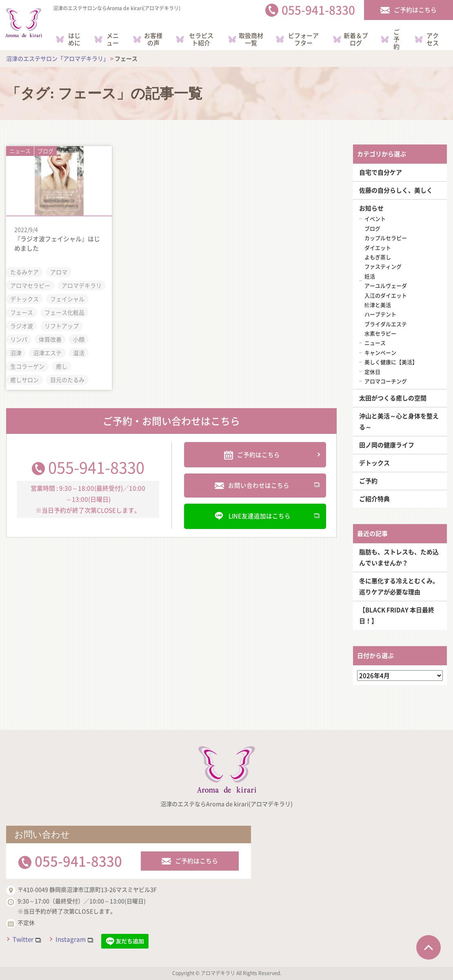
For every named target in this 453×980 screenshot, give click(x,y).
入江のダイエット (386, 295)
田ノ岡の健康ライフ (387, 445)
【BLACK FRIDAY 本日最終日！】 (397, 615)
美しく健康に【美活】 (391, 362)
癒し (62, 365)
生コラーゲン (27, 365)
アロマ (59, 271)
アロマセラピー (30, 284)
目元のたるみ (67, 379)
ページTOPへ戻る (429, 947)
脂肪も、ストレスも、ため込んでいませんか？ (399, 557)
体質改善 (50, 338)
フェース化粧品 (64, 311)
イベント (375, 219)
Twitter (23, 939)
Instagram (71, 939)
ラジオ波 (22, 325)
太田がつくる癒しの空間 (393, 398)
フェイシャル (67, 298)
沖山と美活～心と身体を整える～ (399, 421)
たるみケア (24, 271)
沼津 (16, 352)
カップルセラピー (386, 238)
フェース (22, 311)
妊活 (370, 276)
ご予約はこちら (197, 861)
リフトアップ (62, 325)
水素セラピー (380, 333)
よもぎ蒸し (378, 257)
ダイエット (378, 248)
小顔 (79, 338)
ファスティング (383, 266)
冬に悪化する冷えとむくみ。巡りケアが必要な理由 (399, 586)
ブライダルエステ (386, 324)
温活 (79, 352)
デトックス (24, 298)
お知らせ (371, 208)
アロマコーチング (386, 381)
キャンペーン (380, 352)
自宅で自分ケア (381, 172)
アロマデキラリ (82, 284)
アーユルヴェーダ (386, 286)
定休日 (372, 372)
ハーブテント (380, 314)
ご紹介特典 (374, 499)
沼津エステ (47, 352)
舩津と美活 (378, 305)
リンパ (19, 338)
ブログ (46, 149)
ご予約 (368, 481)
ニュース (20, 149)
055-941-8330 (96, 464)
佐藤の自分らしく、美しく (396, 190)
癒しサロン (24, 379)
